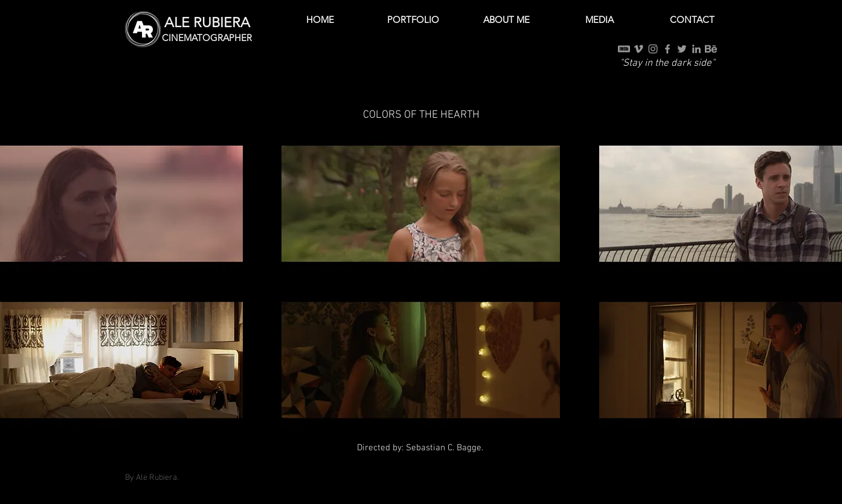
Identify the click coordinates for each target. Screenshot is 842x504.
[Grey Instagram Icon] (653, 49)
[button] (413, 20)
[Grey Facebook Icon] (667, 49)
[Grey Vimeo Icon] (638, 49)
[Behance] (711, 49)
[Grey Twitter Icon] (682, 49)
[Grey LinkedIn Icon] (696, 49)
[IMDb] (624, 49)
